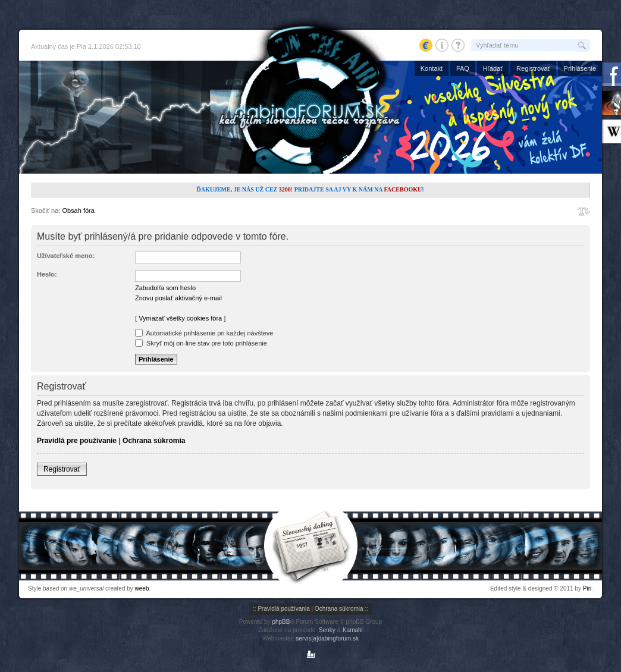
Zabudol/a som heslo (165, 288)
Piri (587, 588)
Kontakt (432, 68)
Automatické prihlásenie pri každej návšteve (204, 333)
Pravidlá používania (283, 609)
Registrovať (533, 68)
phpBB (281, 622)
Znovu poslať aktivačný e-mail (178, 298)
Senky (327, 630)
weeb (142, 588)
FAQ (463, 68)
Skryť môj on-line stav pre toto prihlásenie (201, 343)
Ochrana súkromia (154, 441)
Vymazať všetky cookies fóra (180, 318)
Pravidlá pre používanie (77, 441)
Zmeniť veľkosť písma (584, 211)
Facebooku (403, 189)
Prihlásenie (580, 68)
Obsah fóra (78, 211)
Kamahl (353, 630)
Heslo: (47, 274)
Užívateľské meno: (66, 256)
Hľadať (493, 68)
